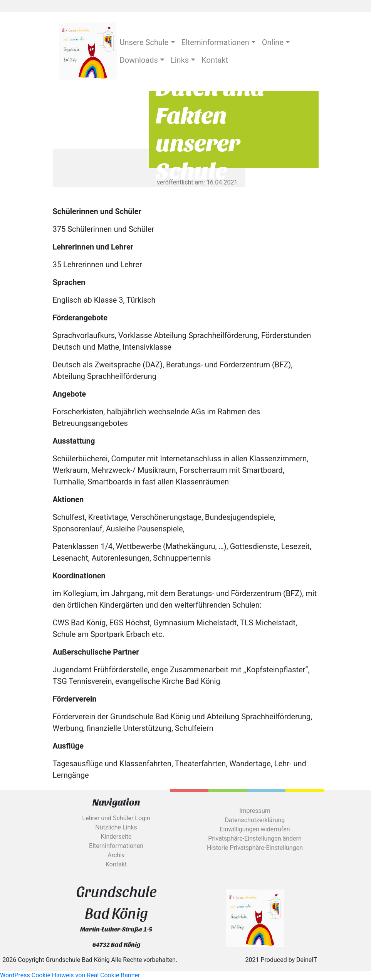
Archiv (116, 855)
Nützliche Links (116, 827)
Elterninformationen (116, 846)
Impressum (255, 811)
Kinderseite (116, 837)
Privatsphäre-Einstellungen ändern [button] (255, 838)
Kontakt (116, 864)
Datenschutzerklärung (255, 820)
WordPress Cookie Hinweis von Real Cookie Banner (70, 975)
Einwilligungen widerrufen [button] (255, 829)
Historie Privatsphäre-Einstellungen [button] (255, 848)
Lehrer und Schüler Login (116, 818)
